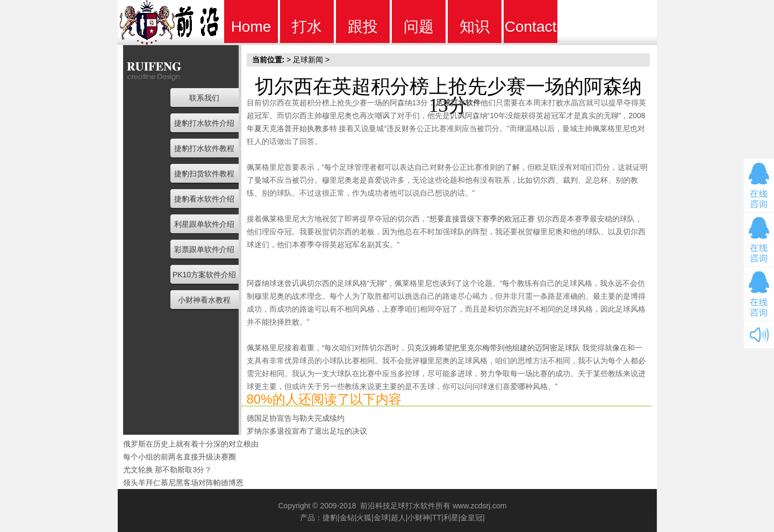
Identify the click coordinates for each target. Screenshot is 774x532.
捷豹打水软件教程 (204, 148)
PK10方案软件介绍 (204, 275)
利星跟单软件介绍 (204, 224)
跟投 (363, 27)
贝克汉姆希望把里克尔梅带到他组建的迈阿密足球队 (493, 348)
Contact (531, 27)
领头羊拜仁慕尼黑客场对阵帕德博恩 (183, 483)
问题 (419, 27)
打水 (307, 27)
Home (251, 27)
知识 (475, 27)
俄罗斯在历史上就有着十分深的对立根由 (191, 444)
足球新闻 (308, 60)
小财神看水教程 (204, 300)
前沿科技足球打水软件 (398, 506)
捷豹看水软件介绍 (204, 199)
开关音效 (759, 335)
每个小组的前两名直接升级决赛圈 (180, 457)
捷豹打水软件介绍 (204, 123)
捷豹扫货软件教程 (204, 174)
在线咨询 (759, 185)
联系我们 (204, 98)
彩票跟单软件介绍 (204, 249)
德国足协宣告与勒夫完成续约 (296, 418)
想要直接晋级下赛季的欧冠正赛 (482, 219)
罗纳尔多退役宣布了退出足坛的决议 (307, 431)
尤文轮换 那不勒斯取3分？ (168, 470)
